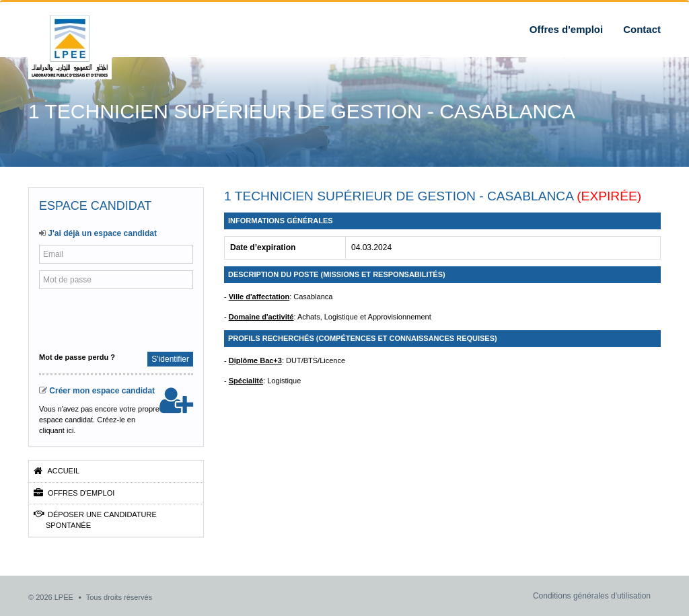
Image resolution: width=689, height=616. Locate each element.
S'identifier (170, 359)
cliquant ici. (57, 430)
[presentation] (128, 319)
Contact (642, 29)
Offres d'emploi (566, 29)
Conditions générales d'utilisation (592, 596)
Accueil (57, 471)
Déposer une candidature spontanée (95, 519)
